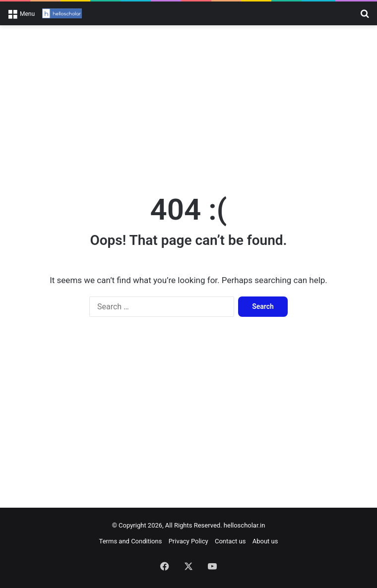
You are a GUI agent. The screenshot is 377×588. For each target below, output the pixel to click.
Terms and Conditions (131, 541)
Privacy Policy (188, 541)
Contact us (230, 541)
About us (265, 541)
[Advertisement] (188, 105)
